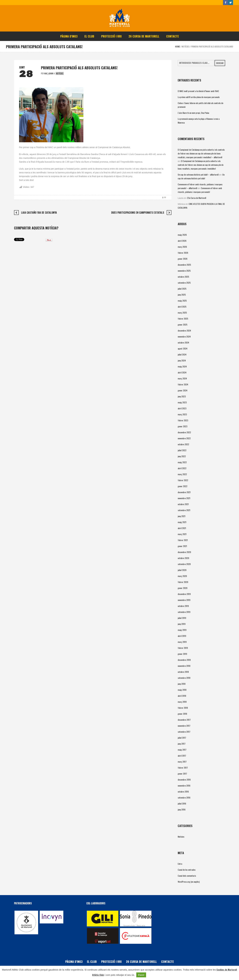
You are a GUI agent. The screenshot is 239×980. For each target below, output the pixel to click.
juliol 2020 (182, 570)
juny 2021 (182, 516)
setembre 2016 (184, 797)
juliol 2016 (182, 803)
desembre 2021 (184, 492)
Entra (180, 864)
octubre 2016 (183, 791)
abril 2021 (182, 528)
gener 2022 (183, 486)
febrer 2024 (183, 384)
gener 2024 (183, 390)
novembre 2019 (184, 600)
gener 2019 (182, 654)
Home (177, 46)
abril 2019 (182, 636)
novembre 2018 (184, 666)
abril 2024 (182, 372)
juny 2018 (182, 684)
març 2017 (182, 762)
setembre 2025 (184, 283)
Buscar (220, 63)
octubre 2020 (183, 558)
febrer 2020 (183, 582)
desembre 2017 (184, 720)
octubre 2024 (183, 342)
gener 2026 (183, 259)
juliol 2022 (182, 450)
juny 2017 (182, 744)
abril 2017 (182, 756)
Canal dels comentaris (187, 876)
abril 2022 (182, 468)
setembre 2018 (184, 678)
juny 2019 (182, 624)
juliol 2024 (182, 354)
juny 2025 (182, 295)
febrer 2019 (183, 648)
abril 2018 (182, 696)
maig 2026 (182, 235)
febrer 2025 (183, 318)
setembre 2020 (184, 564)
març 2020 (182, 576)
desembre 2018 (184, 660)
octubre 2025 (183, 277)
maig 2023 (182, 402)
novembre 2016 (184, 785)
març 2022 (182, 474)
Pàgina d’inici (74, 962)
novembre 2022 (184, 438)
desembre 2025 (184, 265)
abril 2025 (182, 307)
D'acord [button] (141, 975)
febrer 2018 (183, 708)
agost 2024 (183, 348)
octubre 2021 (183, 504)
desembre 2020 (184, 552)
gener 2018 (182, 714)
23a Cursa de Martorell (197, 198)
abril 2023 (182, 408)
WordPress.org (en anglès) (189, 882)
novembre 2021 (184, 498)
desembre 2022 (184, 432)
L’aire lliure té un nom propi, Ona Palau (193, 113)
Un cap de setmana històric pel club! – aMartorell (198, 174)
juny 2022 (182, 456)
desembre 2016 (184, 780)
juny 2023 (182, 396)
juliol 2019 (182, 618)
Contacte (167, 962)
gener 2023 (183, 426)
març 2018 (182, 702)
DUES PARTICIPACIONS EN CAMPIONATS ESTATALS (138, 213)
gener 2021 (182, 546)
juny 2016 (182, 809)
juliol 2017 (182, 738)
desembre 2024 (184, 330)
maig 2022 (182, 462)
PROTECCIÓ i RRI (111, 962)
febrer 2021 (183, 540)
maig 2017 (182, 750)
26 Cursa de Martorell (141, 962)
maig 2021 (182, 522)
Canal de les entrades (187, 870)
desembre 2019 (184, 594)
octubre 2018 (183, 672)
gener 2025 (183, 324)
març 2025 (182, 313)
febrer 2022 (183, 480)
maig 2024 (182, 366)
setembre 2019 (184, 612)
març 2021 (182, 534)
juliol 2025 (182, 289)
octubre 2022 (183, 444)
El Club (92, 962)
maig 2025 (182, 301)
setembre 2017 (184, 732)
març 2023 (182, 414)
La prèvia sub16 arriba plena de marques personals (199, 97)
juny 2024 (182, 360)
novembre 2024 (184, 336)
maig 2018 (182, 690)
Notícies (186, 46)
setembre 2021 (184, 510)
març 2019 (182, 642)
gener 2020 (183, 588)
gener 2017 (182, 774)
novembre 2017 (184, 726)
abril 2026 (182, 241)
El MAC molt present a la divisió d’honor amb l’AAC (198, 91)
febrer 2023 (183, 420)
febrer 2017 (183, 768)
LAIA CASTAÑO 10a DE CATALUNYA (39, 213)
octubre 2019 (183, 606)
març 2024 (182, 378)
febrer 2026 (183, 253)
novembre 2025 (184, 271)
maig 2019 (182, 630)
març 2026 (182, 247)
